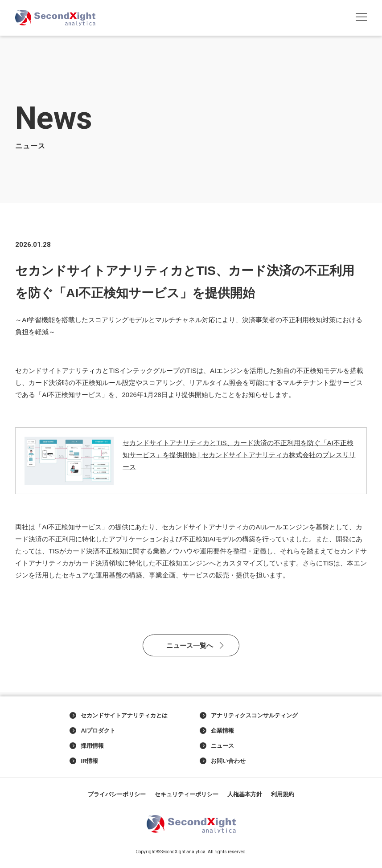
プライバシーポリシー (117, 794)
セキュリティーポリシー (187, 794)
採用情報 (87, 746)
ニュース (217, 746)
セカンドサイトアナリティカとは (119, 716)
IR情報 (84, 761)
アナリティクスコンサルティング (249, 716)
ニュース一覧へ (190, 645)
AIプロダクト (92, 731)
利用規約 (283, 794)
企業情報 (217, 731)
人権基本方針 (245, 794)
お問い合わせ (223, 761)
